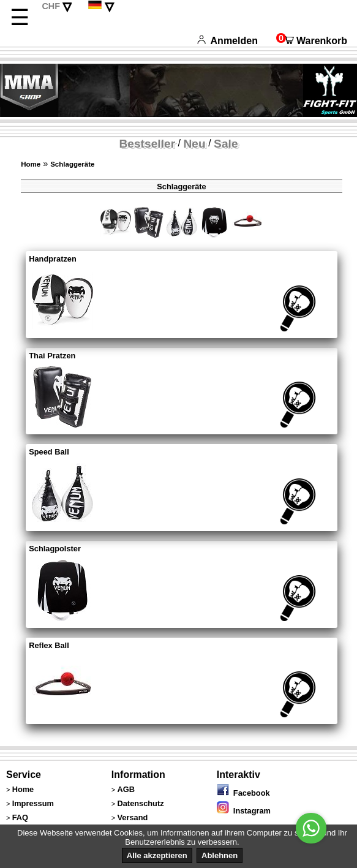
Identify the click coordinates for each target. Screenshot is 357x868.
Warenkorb (312, 41)
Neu (195, 144)
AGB (126, 789)
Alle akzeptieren (157, 855)
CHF (51, 6)
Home (31, 164)
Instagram (244, 811)
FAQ (20, 817)
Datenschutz (141, 803)
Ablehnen (220, 855)
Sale (226, 144)
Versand (133, 817)
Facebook (243, 793)
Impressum (33, 803)
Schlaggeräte (72, 164)
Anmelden (227, 41)
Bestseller (147, 144)
